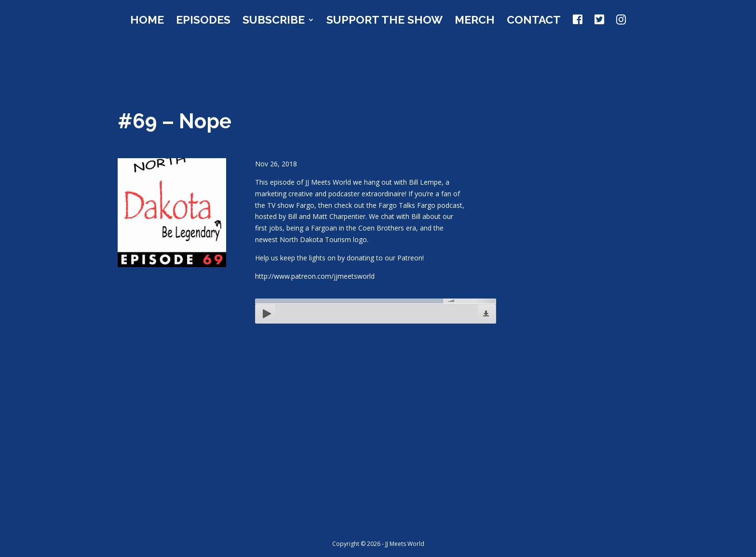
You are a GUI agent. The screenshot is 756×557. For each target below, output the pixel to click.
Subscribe (274, 21)
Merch (475, 21)
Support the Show (385, 21)
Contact (534, 21)
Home (147, 21)
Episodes (203, 21)
